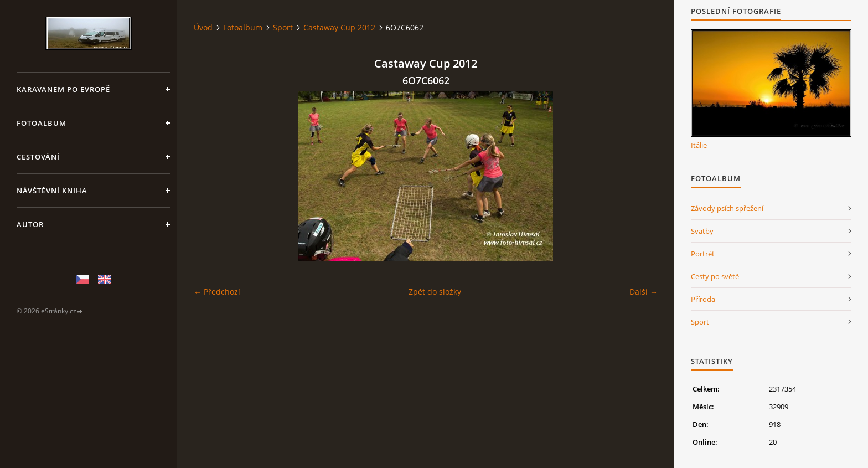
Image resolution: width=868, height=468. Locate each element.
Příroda (703, 299)
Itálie (699, 145)
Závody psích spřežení (727, 208)
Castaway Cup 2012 (339, 27)
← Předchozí (217, 292)
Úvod (203, 27)
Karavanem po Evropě (63, 89)
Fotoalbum (42, 123)
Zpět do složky (435, 292)
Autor (30, 224)
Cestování (38, 157)
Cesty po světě (715, 276)
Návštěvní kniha (52, 191)
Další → (644, 292)
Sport (283, 27)
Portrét (703, 254)
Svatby (702, 231)
